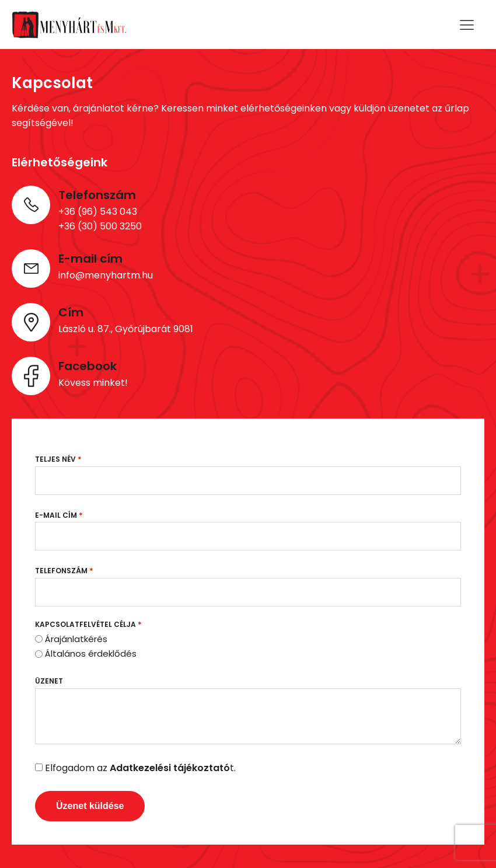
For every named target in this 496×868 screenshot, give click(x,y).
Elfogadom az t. (140, 768)
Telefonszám (64, 571)
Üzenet (49, 681)
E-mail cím (59, 515)
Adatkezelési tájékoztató (170, 768)
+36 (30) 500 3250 (100, 226)
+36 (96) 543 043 (98, 212)
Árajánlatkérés (76, 639)
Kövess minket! (93, 383)
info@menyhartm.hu (106, 275)
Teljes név (58, 459)
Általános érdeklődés (91, 653)
